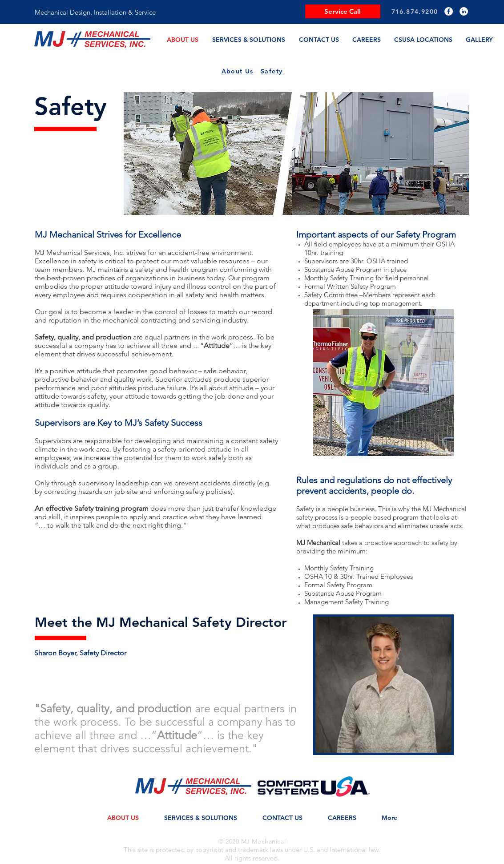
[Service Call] (343, 11)
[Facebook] (449, 11)
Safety (272, 71)
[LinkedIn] (464, 11)
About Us (238, 71)
